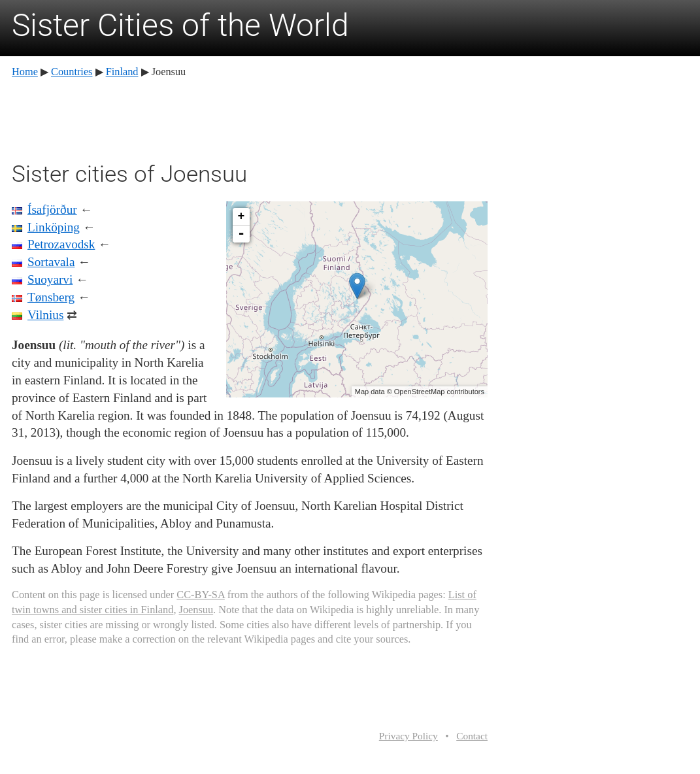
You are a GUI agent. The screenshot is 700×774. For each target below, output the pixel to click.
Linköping (54, 227)
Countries (72, 72)
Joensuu (196, 610)
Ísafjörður (52, 210)
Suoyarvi (50, 279)
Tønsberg (51, 297)
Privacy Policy (408, 736)
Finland (122, 72)
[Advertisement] (250, 118)
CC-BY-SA (200, 595)
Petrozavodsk (61, 244)
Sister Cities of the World (180, 25)
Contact (472, 736)
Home (25, 72)
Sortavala (51, 262)
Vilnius (45, 315)
